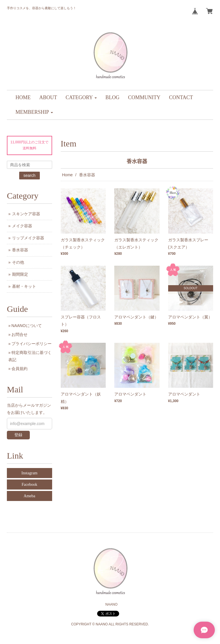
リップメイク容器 (28, 238)
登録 (18, 435)
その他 (18, 262)
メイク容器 (22, 226)
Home (67, 175)
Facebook (30, 485)
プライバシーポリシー (32, 344)
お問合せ (19, 334)
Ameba (30, 496)
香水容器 (20, 250)
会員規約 (19, 369)
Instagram (30, 473)
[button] (81, 98)
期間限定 (20, 274)
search (30, 175)
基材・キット (24, 286)
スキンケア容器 (26, 214)
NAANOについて (27, 326)
